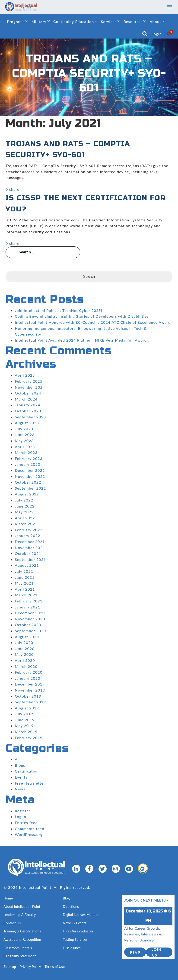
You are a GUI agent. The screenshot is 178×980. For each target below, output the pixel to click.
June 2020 (25, 648)
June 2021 (25, 577)
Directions (71, 906)
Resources (133, 21)
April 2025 (25, 375)
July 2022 (24, 500)
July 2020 (24, 642)
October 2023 (28, 411)
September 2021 (30, 559)
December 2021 (30, 542)
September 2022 (30, 488)
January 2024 (28, 405)
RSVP (135, 952)
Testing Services (75, 939)
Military (39, 21)
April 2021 (25, 589)
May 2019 (24, 726)
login (157, 34)
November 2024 (30, 387)
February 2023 (29, 458)
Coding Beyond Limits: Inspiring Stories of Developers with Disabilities (82, 316)
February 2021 (29, 601)
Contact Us (12, 923)
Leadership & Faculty (20, 915)
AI (17, 759)
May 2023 (24, 441)
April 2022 (25, 518)
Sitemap (10, 967)
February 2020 (29, 672)
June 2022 (25, 506)
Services (109, 21)
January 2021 (28, 607)
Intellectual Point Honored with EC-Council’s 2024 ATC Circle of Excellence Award (93, 322)
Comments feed (30, 829)
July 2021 (24, 571)
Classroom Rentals (18, 948)
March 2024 (26, 399)
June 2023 (25, 435)
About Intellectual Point (22, 906)
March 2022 (26, 524)
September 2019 (30, 702)
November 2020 (30, 619)
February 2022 (29, 530)
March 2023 (26, 452)
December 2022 (30, 470)
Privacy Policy (30, 967)
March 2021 (26, 595)
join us (157, 952)
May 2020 (24, 654)
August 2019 (27, 708)
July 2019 (24, 714)
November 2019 (30, 690)
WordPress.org (29, 834)
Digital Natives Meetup (81, 915)
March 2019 (26, 732)
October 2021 (28, 553)
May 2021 (24, 583)
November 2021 (30, 548)
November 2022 (30, 476)
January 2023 (28, 464)
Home (8, 898)
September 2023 (30, 417)
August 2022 (27, 494)
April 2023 (25, 447)
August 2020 (27, 637)
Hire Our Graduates (78, 931)
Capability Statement (20, 956)
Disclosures (72, 948)
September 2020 (30, 631)
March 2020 (26, 666)
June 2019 (25, 720)
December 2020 (30, 613)
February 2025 (29, 381)
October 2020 (28, 625)
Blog (66, 898)
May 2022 (24, 512)
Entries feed (26, 823)
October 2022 (28, 482)
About (155, 21)
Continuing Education (74, 21)
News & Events (75, 923)
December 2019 (30, 684)
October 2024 (28, 393)
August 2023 (27, 423)
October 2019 (28, 696)
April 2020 (25, 660)
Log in (21, 817)
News (20, 789)
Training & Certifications (22, 931)
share (14, 189)
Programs (16, 21)
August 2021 (27, 565)
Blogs (20, 765)
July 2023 (24, 429)
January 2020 (28, 678)
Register (23, 811)
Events (21, 777)
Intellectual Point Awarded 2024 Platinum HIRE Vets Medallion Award (81, 340)
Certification (27, 771)
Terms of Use (55, 967)
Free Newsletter (30, 783)
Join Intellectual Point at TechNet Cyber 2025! (59, 310)
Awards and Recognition (22, 939)
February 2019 (29, 738)
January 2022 (28, 535)
